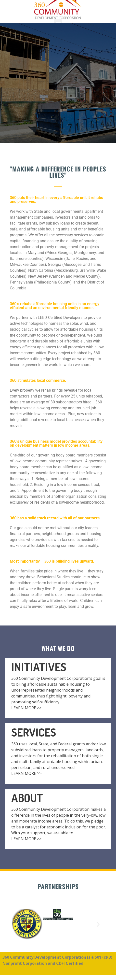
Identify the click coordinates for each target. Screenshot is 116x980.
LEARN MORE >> (26, 708)
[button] (18, 924)
